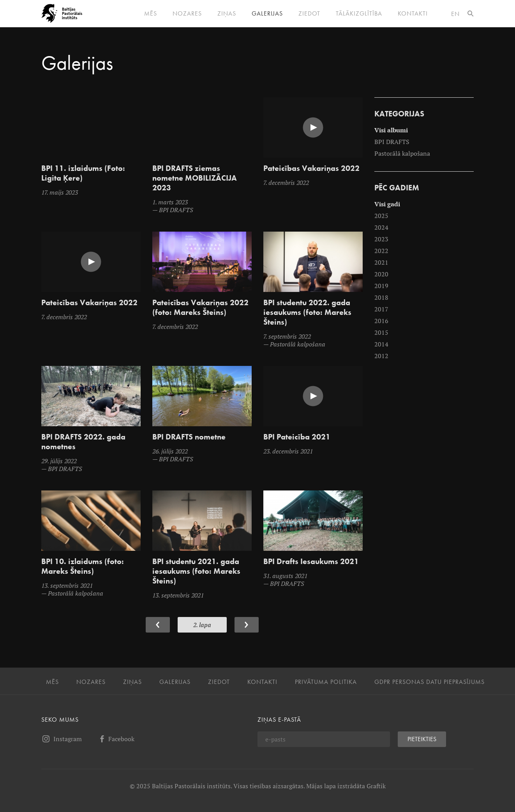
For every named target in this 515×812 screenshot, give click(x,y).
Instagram (62, 739)
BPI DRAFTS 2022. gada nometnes (83, 442)
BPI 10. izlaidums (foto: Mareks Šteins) (83, 566)
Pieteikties (422, 739)
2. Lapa (202, 625)
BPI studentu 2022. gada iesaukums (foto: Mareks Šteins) (307, 312)
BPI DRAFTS (392, 142)
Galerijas (267, 14)
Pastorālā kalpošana (402, 153)
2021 (381, 262)
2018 (381, 297)
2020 (381, 274)
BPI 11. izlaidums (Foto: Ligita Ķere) (83, 173)
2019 (381, 286)
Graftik (376, 786)
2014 (381, 344)
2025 (381, 216)
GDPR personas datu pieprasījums (429, 682)
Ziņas (227, 14)
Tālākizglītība (359, 14)
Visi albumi (391, 130)
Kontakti (413, 14)
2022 (381, 251)
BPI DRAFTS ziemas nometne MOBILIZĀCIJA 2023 (195, 178)
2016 (381, 321)
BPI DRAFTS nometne (189, 437)
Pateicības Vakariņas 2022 (311, 168)
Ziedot (309, 14)
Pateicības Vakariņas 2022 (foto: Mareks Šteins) (200, 308)
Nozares (187, 14)
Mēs (151, 14)
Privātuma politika (326, 682)
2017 (381, 309)
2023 (381, 239)
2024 (381, 227)
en (455, 14)
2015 (381, 332)
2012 (381, 356)
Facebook (116, 739)
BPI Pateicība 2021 (297, 437)
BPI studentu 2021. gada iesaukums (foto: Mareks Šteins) (196, 571)
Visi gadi (387, 204)
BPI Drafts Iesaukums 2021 (311, 562)
